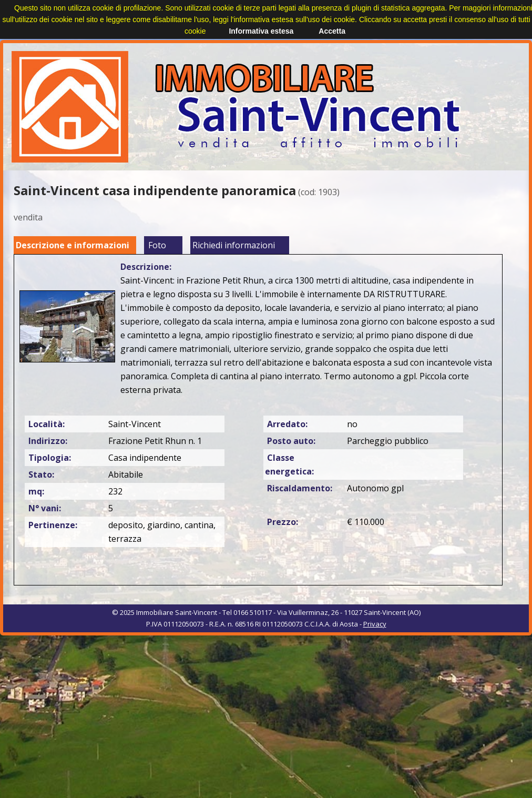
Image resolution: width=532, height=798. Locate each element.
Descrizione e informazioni (73, 245)
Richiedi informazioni (234, 245)
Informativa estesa (261, 31)
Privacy (375, 624)
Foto (157, 245)
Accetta (332, 31)
